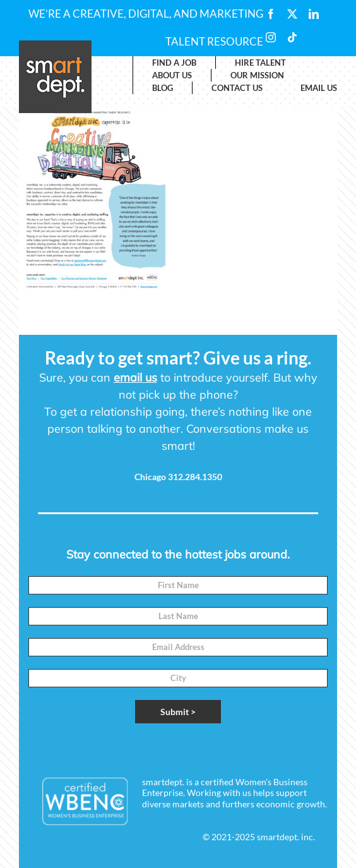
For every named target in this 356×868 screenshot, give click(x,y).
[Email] (178, 647)
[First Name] (178, 585)
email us (135, 377)
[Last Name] (178, 616)
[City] (178, 678)
